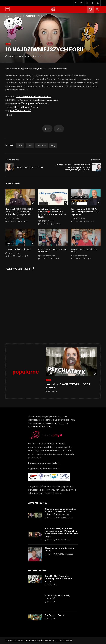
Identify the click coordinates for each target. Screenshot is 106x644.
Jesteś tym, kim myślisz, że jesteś (84, 251)
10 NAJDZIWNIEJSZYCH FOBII (29, 167)
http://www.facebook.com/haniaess (33, 97)
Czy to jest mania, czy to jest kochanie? (52, 251)
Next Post (96, 160)
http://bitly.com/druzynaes (45, 100)
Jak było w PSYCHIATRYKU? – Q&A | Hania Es (68, 386)
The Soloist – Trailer (55, 615)
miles (49, 518)
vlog (53, 145)
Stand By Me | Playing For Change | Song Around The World (58, 579)
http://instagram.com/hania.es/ (32, 104)
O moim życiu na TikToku (18, 249)
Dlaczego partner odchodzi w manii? (60, 549)
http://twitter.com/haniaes (26, 107)
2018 (20, 145)
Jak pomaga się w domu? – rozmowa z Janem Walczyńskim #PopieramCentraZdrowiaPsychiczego (61, 532)
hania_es (42, 145)
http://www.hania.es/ (21, 111)
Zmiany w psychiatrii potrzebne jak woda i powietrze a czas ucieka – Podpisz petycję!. (60, 512)
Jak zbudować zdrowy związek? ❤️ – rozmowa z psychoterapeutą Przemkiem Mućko (53, 213)
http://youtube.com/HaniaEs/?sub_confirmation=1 (42, 69)
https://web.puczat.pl (53, 423)
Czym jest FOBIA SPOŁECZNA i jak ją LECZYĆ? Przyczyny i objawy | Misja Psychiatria (20, 212)
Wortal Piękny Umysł (33, 640)
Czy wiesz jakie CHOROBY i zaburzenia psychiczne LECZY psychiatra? (85, 212)
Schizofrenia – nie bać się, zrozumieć (58, 597)
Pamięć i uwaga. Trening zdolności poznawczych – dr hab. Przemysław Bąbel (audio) (73, 167)
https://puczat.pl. (43, 427)
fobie (30, 145)
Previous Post (12, 160)
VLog (17, 16)
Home (8, 16)
